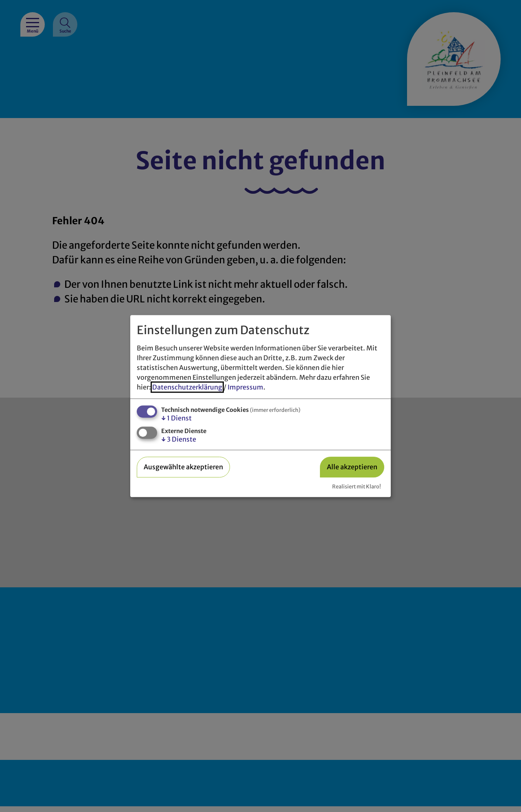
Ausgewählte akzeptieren (183, 467)
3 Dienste (179, 439)
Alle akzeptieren (352, 467)
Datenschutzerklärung (187, 387)
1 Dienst (176, 418)
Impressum (245, 387)
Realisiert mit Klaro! (357, 486)
